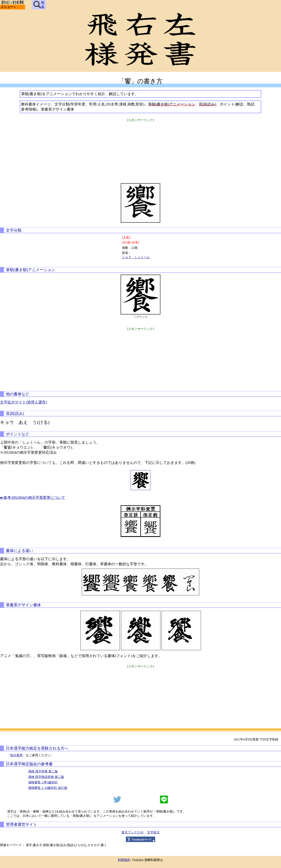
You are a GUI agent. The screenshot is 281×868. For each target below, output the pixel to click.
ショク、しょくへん (136, 257)
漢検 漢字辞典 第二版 (43, 771)
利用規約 (124, 860)
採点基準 (16, 755)
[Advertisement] (140, 150)
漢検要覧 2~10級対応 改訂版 (48, 788)
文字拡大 (153, 832)
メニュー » (8, 7)
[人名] (126, 237)
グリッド (142, 317)
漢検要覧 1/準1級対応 (43, 782)
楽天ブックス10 (132, 832)
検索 (39, 5)
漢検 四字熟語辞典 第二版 (46, 777)
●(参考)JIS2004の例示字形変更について (33, 498)
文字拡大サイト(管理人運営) (24, 402)
